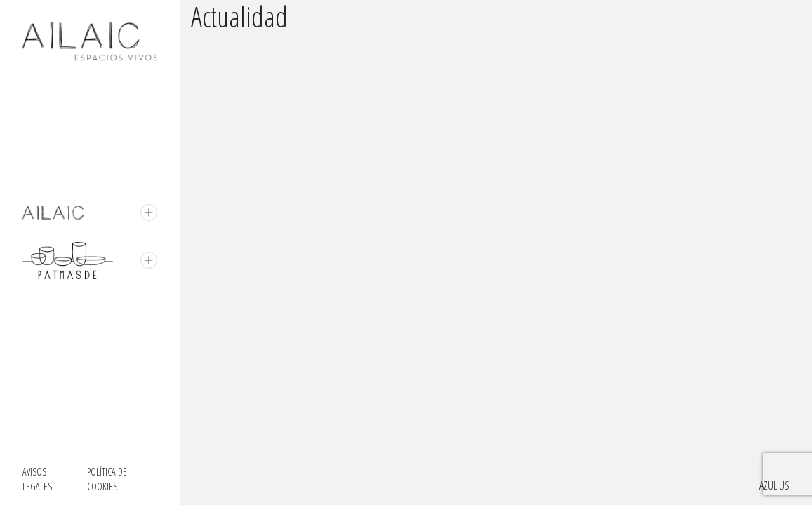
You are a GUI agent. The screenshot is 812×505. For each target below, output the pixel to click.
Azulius (774, 485)
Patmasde (42, 250)
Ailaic (33, 213)
